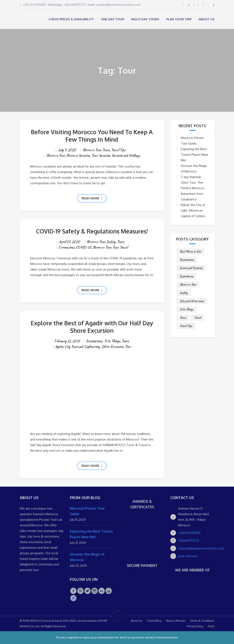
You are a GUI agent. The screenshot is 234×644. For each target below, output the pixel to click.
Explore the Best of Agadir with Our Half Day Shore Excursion (92, 327)
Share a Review (175, 621)
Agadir (59, 347)
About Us (207, 19)
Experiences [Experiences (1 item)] (187, 276)
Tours (106, 150)
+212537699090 (189, 533)
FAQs (211, 626)
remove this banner (167, 638)
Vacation (104, 156)
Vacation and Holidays (126, 156)
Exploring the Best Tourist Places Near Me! (194, 155)
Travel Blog (154, 621)
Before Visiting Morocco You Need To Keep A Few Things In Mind (92, 136)
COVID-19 (83, 247)
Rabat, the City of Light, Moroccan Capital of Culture (193, 210)
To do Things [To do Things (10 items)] (187, 309)
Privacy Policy (195, 626)
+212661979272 (189, 540)
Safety (111, 242)
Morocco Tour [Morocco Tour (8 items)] (188, 285)
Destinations (94, 341)
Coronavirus (66, 247)
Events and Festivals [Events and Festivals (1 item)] (191, 268)
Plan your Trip (179, 19)
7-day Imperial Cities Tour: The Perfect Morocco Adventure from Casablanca (192, 188)
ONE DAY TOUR (113, 19)
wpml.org (88, 638)
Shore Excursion (112, 347)
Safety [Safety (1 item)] (184, 293)
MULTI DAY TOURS (145, 19)
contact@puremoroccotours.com (201, 548)
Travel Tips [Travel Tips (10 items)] (186, 326)
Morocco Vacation (78, 156)
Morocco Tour (92, 150)
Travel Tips (118, 150)
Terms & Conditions (202, 621)
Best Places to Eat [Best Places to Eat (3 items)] (190, 251)
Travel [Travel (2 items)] (198, 318)
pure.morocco (188, 556)
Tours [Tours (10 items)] (183, 318)
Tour (94, 156)
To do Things (112, 341)
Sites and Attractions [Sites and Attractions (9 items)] (192, 301)
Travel (124, 247)
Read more (92, 198)
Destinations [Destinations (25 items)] (187, 260)
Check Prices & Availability (71, 19)
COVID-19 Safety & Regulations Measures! (92, 231)
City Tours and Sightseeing (82, 347)
